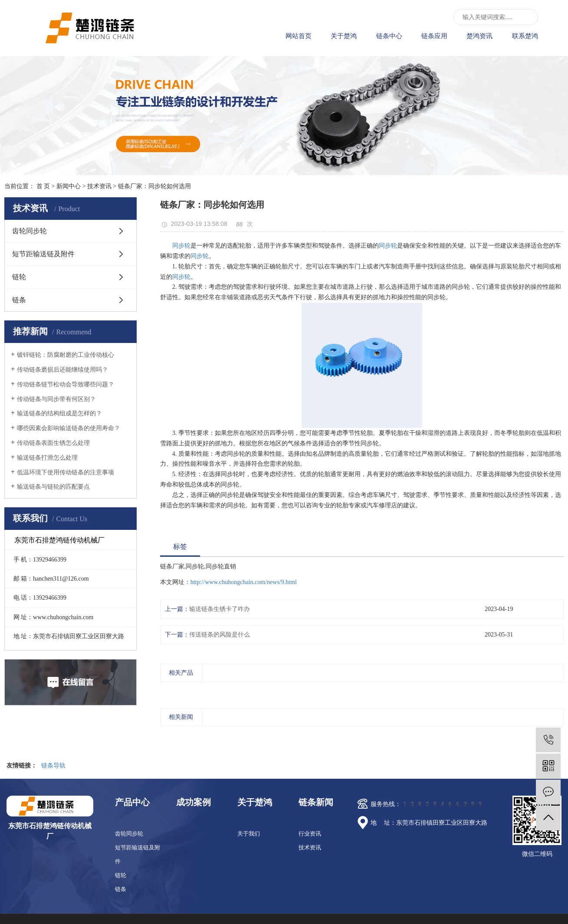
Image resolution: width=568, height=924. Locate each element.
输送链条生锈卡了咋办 (220, 609)
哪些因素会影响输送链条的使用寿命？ (69, 428)
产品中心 (132, 802)
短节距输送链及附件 (43, 254)
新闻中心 (69, 186)
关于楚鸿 (344, 36)
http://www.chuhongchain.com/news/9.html (244, 582)
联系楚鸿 (525, 36)
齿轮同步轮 (30, 231)
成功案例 (194, 802)
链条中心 (389, 36)
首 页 (43, 186)
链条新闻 (316, 802)
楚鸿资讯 (479, 36)
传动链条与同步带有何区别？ (56, 399)
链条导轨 (53, 766)
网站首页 (299, 36)
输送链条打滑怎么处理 (47, 458)
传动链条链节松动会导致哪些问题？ (66, 384)
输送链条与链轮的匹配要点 (53, 487)
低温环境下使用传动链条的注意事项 (66, 472)
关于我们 (249, 834)
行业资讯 (310, 834)
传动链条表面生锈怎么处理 (53, 443)
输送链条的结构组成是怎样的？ (59, 413)
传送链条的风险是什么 (220, 635)
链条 (19, 300)
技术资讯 (99, 186)
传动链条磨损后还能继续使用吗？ (62, 370)
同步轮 (181, 246)
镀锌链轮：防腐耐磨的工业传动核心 (66, 355)
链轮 (19, 277)
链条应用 (434, 36)
